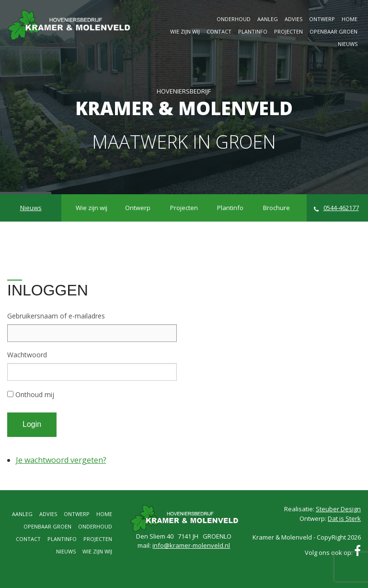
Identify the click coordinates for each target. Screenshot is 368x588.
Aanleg (268, 19)
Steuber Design (338, 509)
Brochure (276, 208)
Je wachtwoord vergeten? (61, 460)
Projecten (288, 31)
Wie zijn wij (185, 31)
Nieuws (348, 44)
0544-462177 (336, 208)
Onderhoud (234, 19)
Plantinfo (253, 31)
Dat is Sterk (344, 518)
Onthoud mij (35, 394)
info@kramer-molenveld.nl (191, 545)
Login (32, 424)
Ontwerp (322, 19)
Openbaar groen (333, 31)
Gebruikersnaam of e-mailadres (56, 316)
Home (350, 19)
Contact (219, 31)
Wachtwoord (27, 355)
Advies (293, 19)
